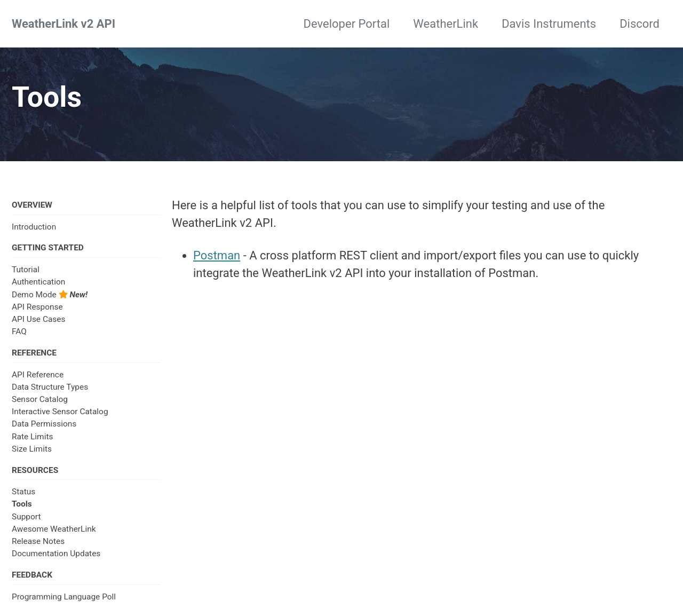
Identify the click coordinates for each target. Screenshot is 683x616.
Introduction (34, 227)
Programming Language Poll (64, 597)
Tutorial (26, 270)
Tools (22, 504)
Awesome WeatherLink (54, 529)
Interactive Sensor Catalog (60, 412)
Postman (217, 255)
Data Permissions (44, 424)
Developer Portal (347, 24)
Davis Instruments (549, 24)
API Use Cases (39, 319)
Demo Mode (50, 295)
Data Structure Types (50, 387)
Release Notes (38, 541)
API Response (37, 307)
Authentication (38, 282)
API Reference (38, 375)
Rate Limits (32, 437)
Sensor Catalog (40, 399)
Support (26, 517)
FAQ (19, 331)
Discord (640, 24)
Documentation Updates (56, 554)
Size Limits (32, 449)
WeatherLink (446, 24)
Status (23, 492)
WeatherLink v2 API (63, 24)
